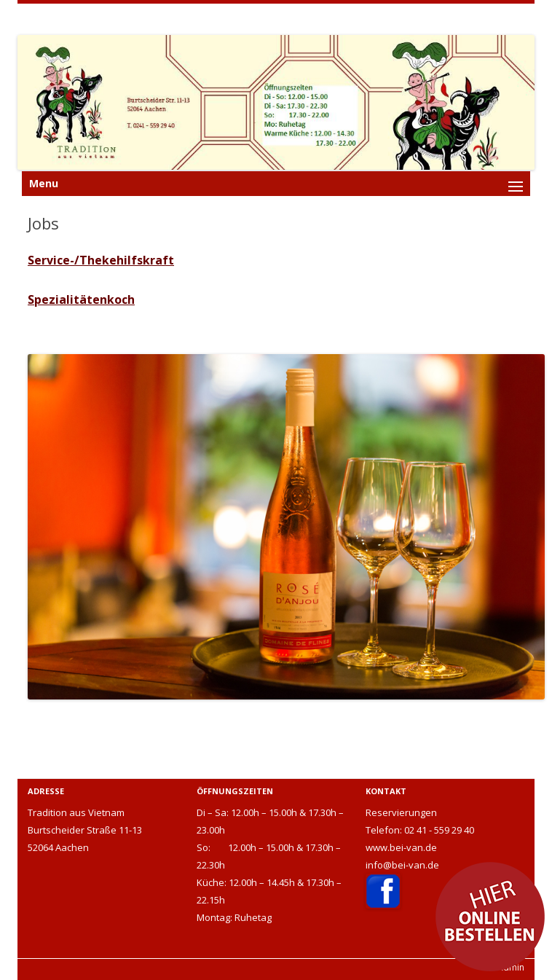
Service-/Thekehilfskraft (101, 260)
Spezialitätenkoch (81, 299)
